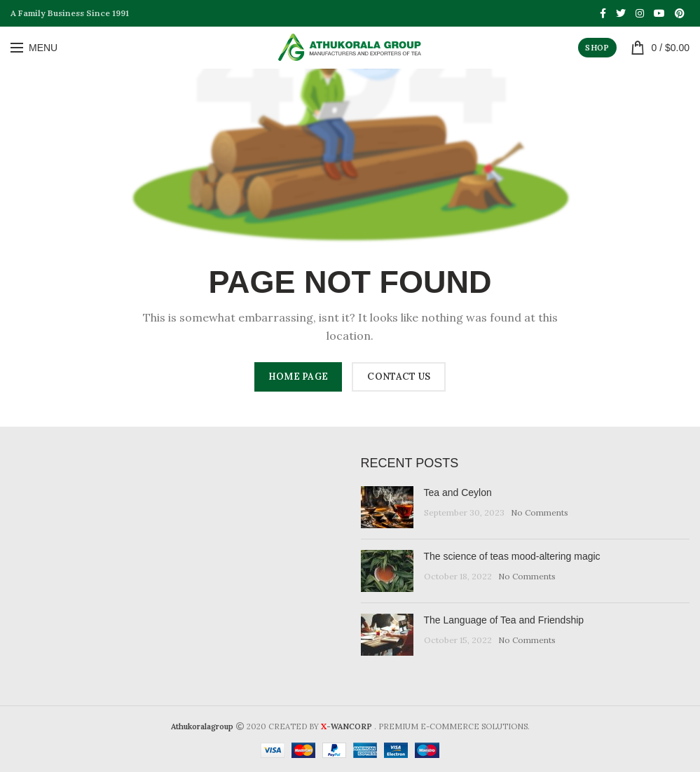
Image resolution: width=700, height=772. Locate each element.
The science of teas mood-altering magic (512, 556)
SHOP (597, 48)
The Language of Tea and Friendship (504, 620)
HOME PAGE (298, 377)
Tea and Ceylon (458, 492)
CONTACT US (399, 377)
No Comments (540, 512)
